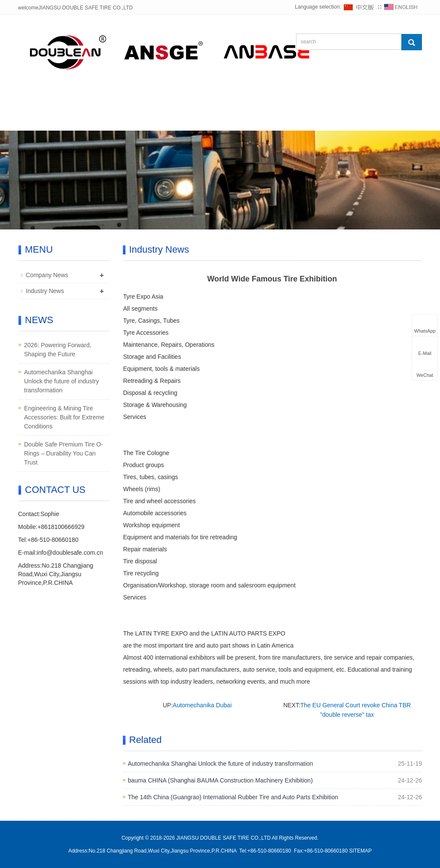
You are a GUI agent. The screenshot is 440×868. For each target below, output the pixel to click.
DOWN (255, 99)
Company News (47, 275)
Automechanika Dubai (202, 705)
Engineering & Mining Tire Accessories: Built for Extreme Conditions (64, 417)
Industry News (45, 291)
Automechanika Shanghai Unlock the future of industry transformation (221, 764)
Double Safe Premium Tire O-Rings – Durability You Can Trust (64, 453)
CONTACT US (53, 120)
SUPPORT (353, 99)
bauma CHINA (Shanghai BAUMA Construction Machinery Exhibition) (220, 780)
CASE (301, 99)
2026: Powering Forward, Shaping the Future (58, 350)
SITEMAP (360, 851)
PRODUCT (155, 99)
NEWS (208, 99)
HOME (41, 99)
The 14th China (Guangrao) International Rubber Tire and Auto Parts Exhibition (233, 797)
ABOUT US (95, 99)
